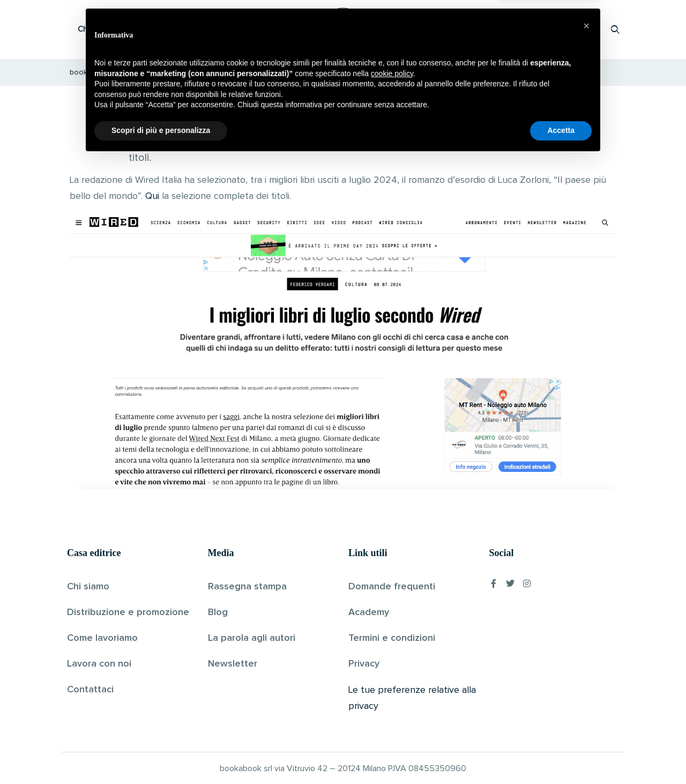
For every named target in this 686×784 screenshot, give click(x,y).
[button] (586, 650)
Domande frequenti (392, 586)
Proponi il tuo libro (530, 29)
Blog (218, 612)
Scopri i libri (206, 29)
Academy (369, 612)
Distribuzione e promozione (128, 612)
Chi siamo (88, 586)
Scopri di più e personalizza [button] (161, 755)
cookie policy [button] (392, 698)
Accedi (588, 29)
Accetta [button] (561, 755)
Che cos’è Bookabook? (121, 29)
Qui (152, 196)
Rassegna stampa (247, 586)
